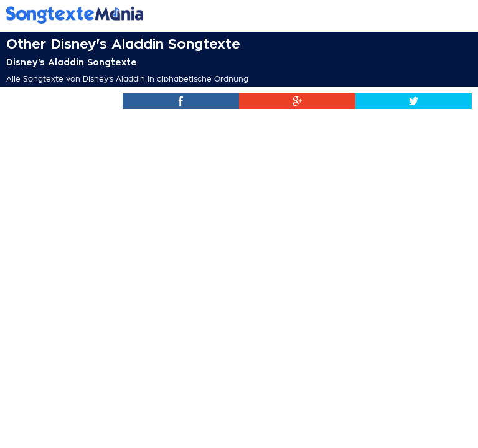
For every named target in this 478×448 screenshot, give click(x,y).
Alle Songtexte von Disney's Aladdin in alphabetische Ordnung (127, 79)
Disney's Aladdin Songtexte (72, 62)
